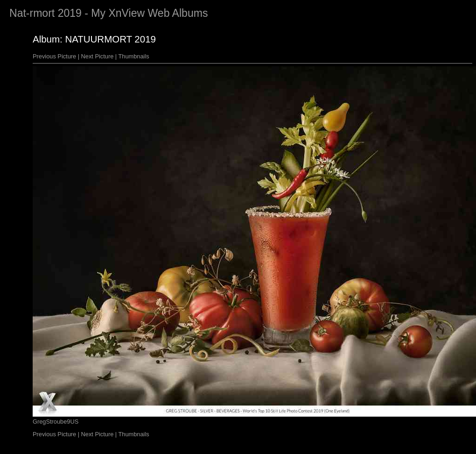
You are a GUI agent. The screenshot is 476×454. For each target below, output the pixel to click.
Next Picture (98, 56)
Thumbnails (134, 56)
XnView (126, 13)
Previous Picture (54, 56)
